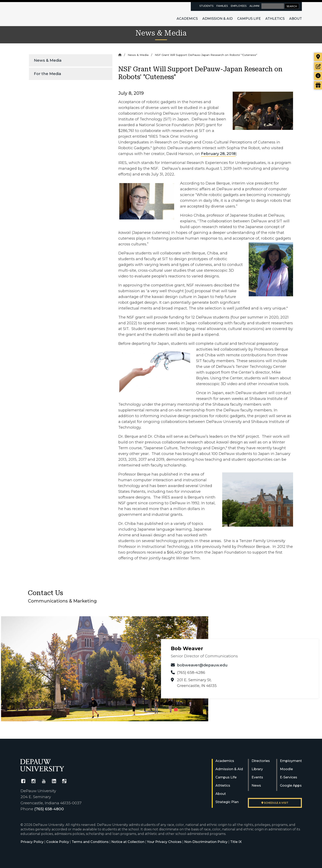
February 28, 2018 (218, 154)
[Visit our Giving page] (318, 85)
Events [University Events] (257, 777)
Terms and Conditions (90, 842)
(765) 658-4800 (49, 809)
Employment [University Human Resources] (291, 761)
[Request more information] (318, 76)
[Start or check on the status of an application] (318, 66)
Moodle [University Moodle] (286, 769)
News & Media (48, 60)
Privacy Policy (32, 842)
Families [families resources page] (222, 6)
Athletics (275, 19)
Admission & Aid (217, 19)
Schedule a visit (275, 803)
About (296, 19)
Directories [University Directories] (261, 761)
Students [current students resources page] (206, 6)
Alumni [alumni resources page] (254, 6)
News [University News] (256, 785)
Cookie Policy (58, 842)
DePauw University (43, 14)
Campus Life (249, 19)
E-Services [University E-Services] (289, 777)
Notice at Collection (128, 842)
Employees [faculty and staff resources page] (239, 6)
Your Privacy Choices (164, 842)
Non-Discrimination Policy (206, 842)
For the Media (47, 74)
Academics (187, 19)
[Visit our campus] (318, 57)
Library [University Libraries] (257, 769)
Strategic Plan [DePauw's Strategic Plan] (227, 802)
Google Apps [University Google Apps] (291, 785)
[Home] (120, 55)
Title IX (236, 842)
